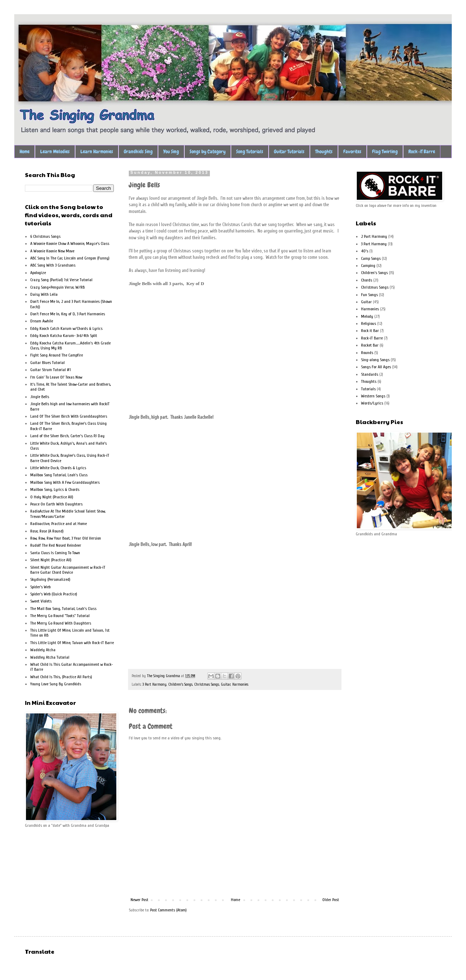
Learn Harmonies (97, 151)
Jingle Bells (40, 397)
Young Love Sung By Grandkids (56, 684)
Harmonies (240, 684)
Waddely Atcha (43, 650)
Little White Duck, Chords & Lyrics (58, 468)
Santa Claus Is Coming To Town (55, 553)
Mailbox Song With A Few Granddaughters (65, 482)
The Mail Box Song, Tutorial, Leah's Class (63, 609)
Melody (367, 316)
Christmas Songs (207, 684)
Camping (368, 266)
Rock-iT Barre (422, 151)
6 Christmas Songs (45, 236)
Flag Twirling (385, 151)
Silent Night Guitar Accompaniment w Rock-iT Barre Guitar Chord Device (68, 570)
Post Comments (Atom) (168, 910)
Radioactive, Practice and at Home (59, 524)
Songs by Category (208, 151)
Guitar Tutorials (289, 151)
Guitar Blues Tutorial (47, 363)
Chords (367, 280)
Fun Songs (369, 295)
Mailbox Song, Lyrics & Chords (55, 489)
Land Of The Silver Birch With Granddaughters (69, 416)
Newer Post (139, 900)
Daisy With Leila (44, 294)
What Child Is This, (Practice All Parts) (61, 677)
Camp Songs (371, 258)
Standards (370, 374)
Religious (369, 323)
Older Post (331, 900)
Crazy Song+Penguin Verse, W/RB (57, 287)
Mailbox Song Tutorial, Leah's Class (59, 475)
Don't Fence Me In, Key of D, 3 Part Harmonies (68, 314)
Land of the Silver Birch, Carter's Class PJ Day (67, 436)
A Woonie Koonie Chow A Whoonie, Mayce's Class (70, 243)
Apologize (38, 273)
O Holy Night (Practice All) (52, 497)
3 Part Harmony (154, 684)
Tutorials (368, 389)
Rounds (367, 353)
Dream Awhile (42, 321)
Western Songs (373, 396)
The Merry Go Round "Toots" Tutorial (60, 616)
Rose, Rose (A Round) (47, 531)
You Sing (171, 151)
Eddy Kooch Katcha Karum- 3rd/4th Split (64, 336)
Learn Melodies (55, 151)
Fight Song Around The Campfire (57, 355)
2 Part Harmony (374, 236)
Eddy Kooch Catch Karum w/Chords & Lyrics (66, 328)
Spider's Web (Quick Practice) (54, 594)
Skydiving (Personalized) (50, 579)
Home (25, 151)
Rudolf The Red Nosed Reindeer (56, 545)
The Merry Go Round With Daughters (61, 623)
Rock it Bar (370, 331)
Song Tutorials (250, 151)
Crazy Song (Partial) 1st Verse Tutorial (61, 280)
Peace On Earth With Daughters (56, 504)
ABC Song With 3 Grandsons (53, 265)
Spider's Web (40, 587)
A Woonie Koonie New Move (52, 251)
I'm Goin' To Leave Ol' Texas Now (56, 377)
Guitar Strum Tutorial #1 (51, 370)
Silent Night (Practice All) (51, 560)
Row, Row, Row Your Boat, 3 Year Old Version (66, 538)
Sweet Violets (41, 601)
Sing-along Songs (375, 360)
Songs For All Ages (376, 367)
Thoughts (324, 151)
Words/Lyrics (372, 403)
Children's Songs (180, 684)
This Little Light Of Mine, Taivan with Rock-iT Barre (72, 643)
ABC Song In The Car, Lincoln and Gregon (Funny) (70, 258)
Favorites (352, 151)
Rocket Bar (370, 345)
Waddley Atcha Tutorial (50, 657)
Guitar (226, 684)
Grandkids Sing (138, 151)
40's (365, 251)
